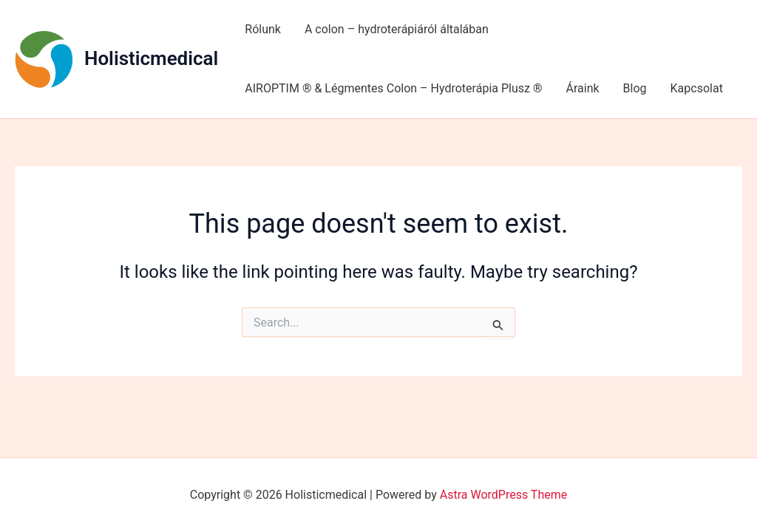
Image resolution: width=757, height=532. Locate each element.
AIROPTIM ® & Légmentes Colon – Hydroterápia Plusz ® (393, 88)
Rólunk (263, 29)
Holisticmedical (151, 58)
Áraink (582, 88)
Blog (635, 88)
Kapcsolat (697, 88)
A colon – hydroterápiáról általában (397, 29)
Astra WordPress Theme (503, 495)
